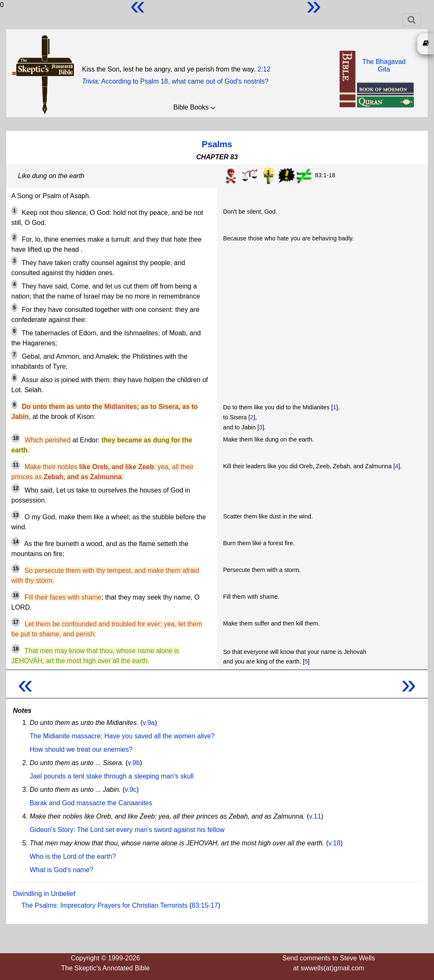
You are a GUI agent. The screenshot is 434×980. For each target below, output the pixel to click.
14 (16, 542)
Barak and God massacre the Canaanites (91, 803)
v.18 (334, 843)
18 (16, 649)
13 (16, 515)
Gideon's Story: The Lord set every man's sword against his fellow (127, 830)
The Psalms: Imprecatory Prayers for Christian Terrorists (104, 905)
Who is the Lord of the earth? (73, 856)
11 (16, 465)
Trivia (90, 81)
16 (16, 595)
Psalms (217, 144)
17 (16, 622)
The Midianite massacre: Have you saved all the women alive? (122, 736)
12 (16, 488)
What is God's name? (61, 870)
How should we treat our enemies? (81, 749)
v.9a (148, 723)
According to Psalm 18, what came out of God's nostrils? (185, 81)
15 (16, 569)
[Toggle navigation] (412, 20)
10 (16, 438)
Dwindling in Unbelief (44, 894)
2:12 (264, 69)
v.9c (131, 790)
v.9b (134, 763)
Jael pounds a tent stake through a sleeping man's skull (112, 776)
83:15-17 (205, 905)
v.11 (315, 816)
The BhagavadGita (384, 65)
